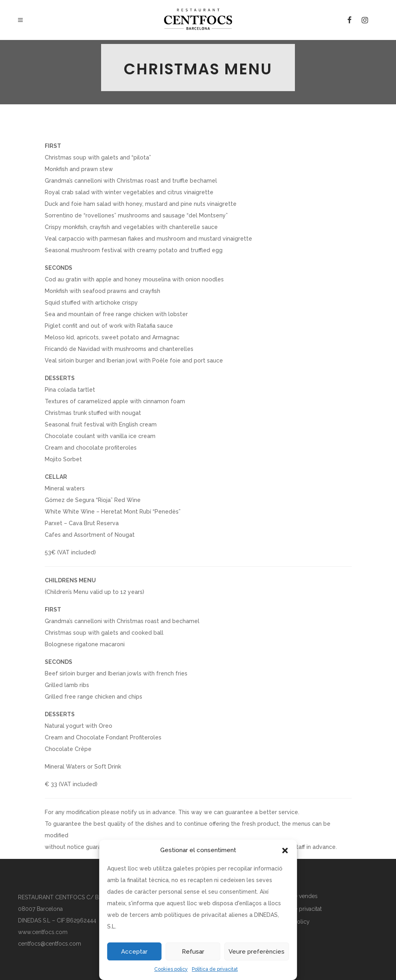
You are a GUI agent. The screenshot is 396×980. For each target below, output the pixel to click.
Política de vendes (294, 896)
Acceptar (134, 952)
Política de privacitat (215, 969)
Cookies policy (171, 969)
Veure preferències (257, 952)
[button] (285, 851)
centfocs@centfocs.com (50, 944)
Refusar (193, 952)
